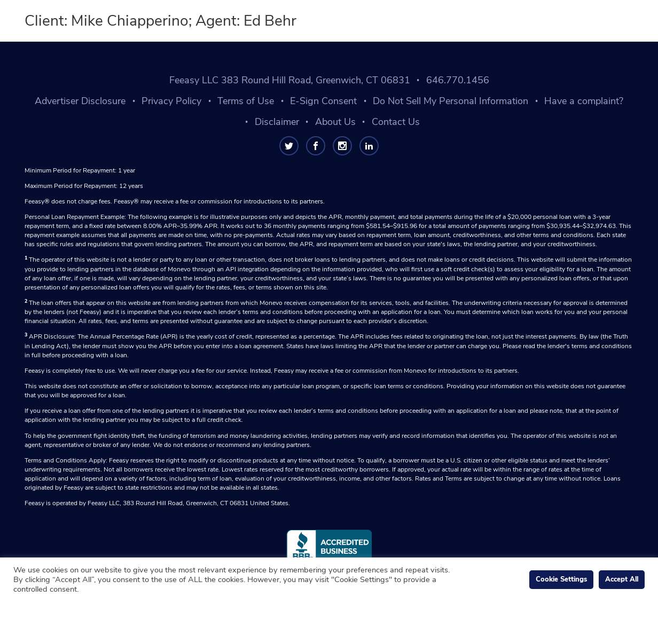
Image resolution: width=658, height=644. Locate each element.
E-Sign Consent (323, 101)
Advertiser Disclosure (80, 101)
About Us (335, 122)
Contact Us (396, 122)
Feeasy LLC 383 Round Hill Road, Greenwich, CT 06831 (290, 80)
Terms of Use (246, 101)
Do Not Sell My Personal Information (451, 101)
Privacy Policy (171, 101)
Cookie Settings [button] (561, 579)
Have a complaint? (584, 101)
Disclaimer (277, 122)
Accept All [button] (622, 579)
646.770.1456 (458, 80)
